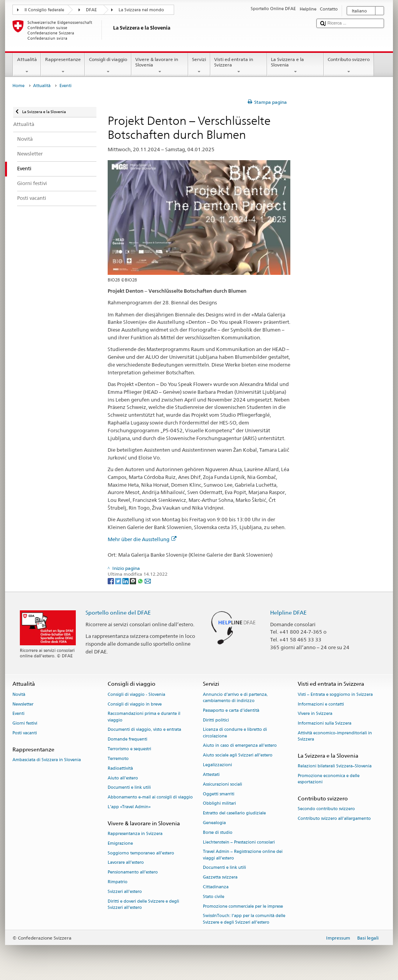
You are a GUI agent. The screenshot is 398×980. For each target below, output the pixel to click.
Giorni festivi (25, 724)
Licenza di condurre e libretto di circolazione (235, 733)
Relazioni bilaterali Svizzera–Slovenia (335, 766)
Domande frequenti (127, 740)
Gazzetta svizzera (220, 878)
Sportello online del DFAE (118, 612)
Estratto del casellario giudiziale (234, 813)
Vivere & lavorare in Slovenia (160, 66)
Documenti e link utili (129, 788)
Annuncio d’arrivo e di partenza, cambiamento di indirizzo (235, 698)
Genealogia (214, 823)
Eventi (18, 714)
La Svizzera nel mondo (141, 10)
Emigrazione (120, 843)
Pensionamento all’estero (133, 873)
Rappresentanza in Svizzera (135, 834)
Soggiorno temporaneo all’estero (141, 853)
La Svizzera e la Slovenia (295, 66)
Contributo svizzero (349, 66)
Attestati (211, 775)
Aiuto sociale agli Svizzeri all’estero (238, 756)
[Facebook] (111, 581)
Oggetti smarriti (219, 794)
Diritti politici (216, 720)
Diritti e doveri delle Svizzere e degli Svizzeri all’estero (143, 904)
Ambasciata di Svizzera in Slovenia (47, 760)
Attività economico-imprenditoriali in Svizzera (335, 736)
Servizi (199, 66)
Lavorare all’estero (126, 863)
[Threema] (134, 581)
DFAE (91, 10)
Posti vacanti (25, 733)
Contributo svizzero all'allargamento (334, 819)
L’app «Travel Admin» (129, 807)
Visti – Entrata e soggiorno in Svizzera (335, 694)
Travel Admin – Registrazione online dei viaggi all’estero (243, 855)
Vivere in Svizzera (315, 714)
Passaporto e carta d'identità (231, 710)
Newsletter (23, 704)
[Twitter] (119, 581)
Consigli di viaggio (108, 66)
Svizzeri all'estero (125, 892)
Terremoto (118, 759)
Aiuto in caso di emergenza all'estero (240, 746)
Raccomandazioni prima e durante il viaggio (144, 717)
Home (18, 86)
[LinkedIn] (126, 581)
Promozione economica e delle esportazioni (329, 779)
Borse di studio (218, 832)
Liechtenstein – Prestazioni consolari (239, 842)
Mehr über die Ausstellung (142, 539)
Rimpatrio (118, 882)
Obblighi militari (219, 804)
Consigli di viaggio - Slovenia (136, 694)
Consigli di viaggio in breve (135, 704)
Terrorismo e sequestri (129, 749)
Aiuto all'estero (123, 778)
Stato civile (214, 897)
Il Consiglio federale (44, 10)
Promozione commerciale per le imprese (243, 906)
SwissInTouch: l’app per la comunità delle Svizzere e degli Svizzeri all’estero (244, 919)
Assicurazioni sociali (223, 784)
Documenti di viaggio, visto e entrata (144, 730)
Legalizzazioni (217, 765)
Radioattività (120, 768)
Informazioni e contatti (321, 704)
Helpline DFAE (288, 612)
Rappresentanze (63, 66)
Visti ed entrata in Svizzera (239, 66)
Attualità (27, 66)
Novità (19, 694)
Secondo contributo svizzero (326, 809)
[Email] (148, 581)
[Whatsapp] (141, 581)
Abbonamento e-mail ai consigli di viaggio (150, 797)
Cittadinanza (216, 887)
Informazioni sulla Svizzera (325, 724)
